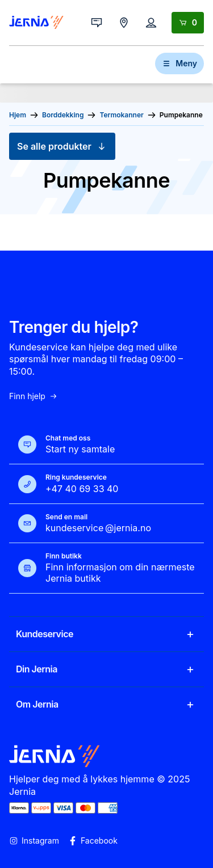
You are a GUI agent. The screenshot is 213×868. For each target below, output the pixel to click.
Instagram (34, 841)
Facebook (93, 841)
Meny (179, 63)
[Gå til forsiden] (36, 23)
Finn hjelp (34, 396)
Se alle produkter (62, 146)
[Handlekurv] (188, 23)
